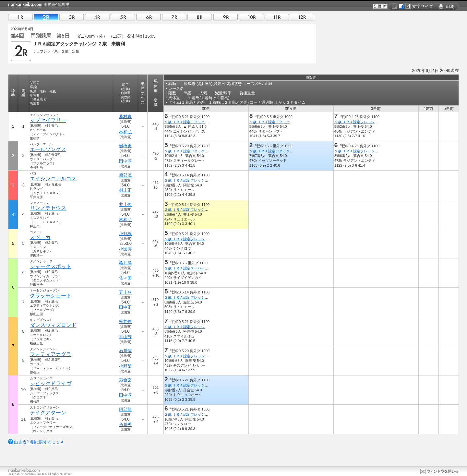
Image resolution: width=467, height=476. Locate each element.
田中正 (125, 307)
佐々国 (125, 278)
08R (200, 17)
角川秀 (125, 425)
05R (123, 17)
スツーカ (40, 237)
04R (97, 17)
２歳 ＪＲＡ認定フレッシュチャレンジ (365, 122)
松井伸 (125, 321)
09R (225, 17)
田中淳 (125, 161)
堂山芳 (125, 337)
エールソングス (48, 149)
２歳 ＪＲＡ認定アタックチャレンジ (193, 122)
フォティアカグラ (51, 354)
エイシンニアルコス (53, 178)
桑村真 (125, 117)
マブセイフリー (48, 120)
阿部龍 (125, 409)
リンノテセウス (48, 208)
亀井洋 (125, 263)
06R (149, 17)
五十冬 (125, 292)
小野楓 (125, 234)
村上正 (125, 190)
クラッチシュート (51, 296)
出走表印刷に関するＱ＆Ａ (39, 442)
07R (174, 17)
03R (72, 17)
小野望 (125, 366)
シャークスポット (51, 266)
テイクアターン (48, 413)
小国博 (125, 249)
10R (251, 17)
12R (302, 17)
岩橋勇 (125, 146)
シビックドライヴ (51, 383)
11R (277, 17)
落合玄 (125, 380)
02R (46, 17)
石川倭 (125, 351)
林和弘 (125, 132)
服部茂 (125, 175)
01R (20, 17)
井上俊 (125, 204)
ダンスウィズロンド (53, 325)
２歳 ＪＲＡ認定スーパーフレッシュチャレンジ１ (204, 268)
